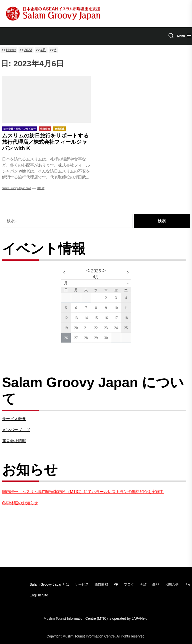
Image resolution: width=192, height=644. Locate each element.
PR (116, 584)
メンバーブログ (16, 430)
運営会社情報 (14, 441)
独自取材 (101, 584)
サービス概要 (14, 419)
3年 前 (41, 188)
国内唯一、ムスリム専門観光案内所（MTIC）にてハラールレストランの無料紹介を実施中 (83, 492)
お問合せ (172, 584)
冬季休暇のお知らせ (20, 503)
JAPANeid (140, 618)
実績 (143, 584)
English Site (39, 595)
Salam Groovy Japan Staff (17, 188)
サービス (82, 584)
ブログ (129, 584)
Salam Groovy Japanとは (49, 584)
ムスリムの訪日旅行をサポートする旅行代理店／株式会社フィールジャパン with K (45, 142)
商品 (156, 584)
